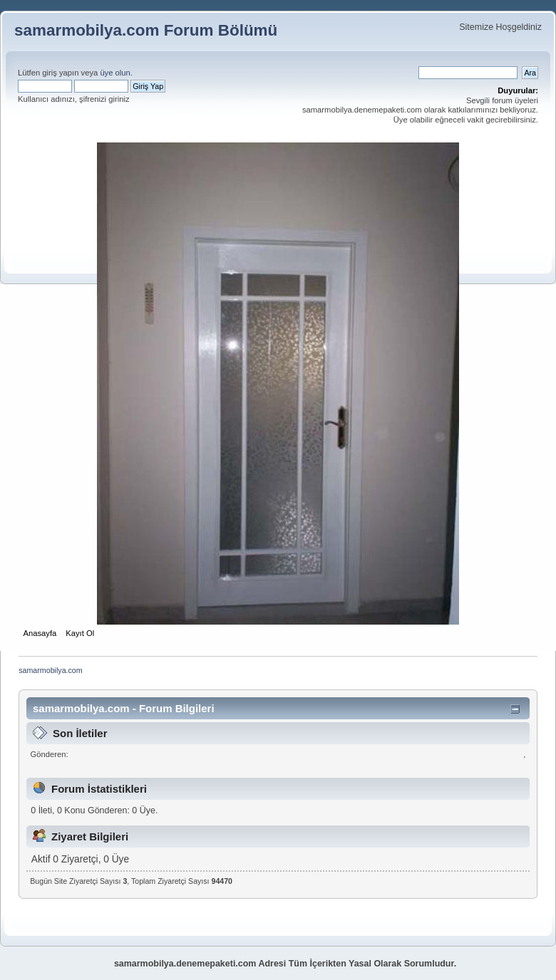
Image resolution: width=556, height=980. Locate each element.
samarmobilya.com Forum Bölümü (146, 30)
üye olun (115, 73)
